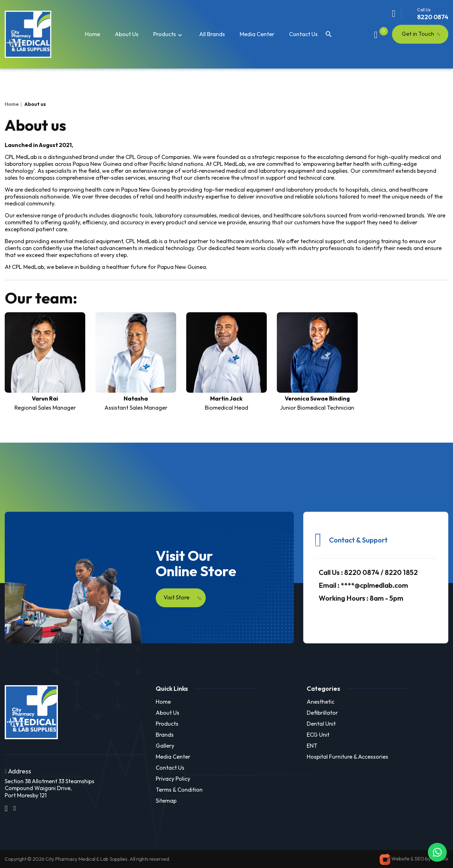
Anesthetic (321, 702)
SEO (420, 859)
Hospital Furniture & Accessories (347, 757)
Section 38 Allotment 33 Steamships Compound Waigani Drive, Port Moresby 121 (50, 788)
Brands (165, 735)
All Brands (212, 34)
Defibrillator (322, 713)
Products (169, 35)
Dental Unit (321, 724)
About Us (168, 713)
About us (127, 34)
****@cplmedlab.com (363, 585)
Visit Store (183, 597)
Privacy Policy (173, 779)
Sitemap (166, 801)
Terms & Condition (179, 790)
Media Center (257, 34)
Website (400, 859)
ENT (312, 746)
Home (92, 34)
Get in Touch (418, 34)
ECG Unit (318, 735)
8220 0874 (433, 17)
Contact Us (303, 34)
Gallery (165, 746)
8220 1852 (401, 572)
